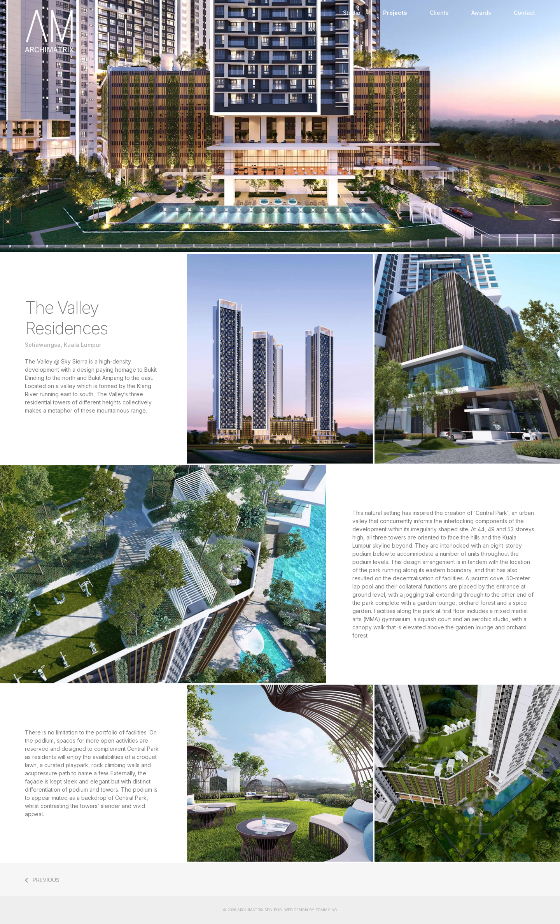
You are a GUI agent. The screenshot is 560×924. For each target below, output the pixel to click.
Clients (439, 13)
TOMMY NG (326, 910)
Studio (352, 13)
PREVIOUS (46, 880)
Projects (395, 13)
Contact (524, 13)
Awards (481, 13)
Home (178, 31)
